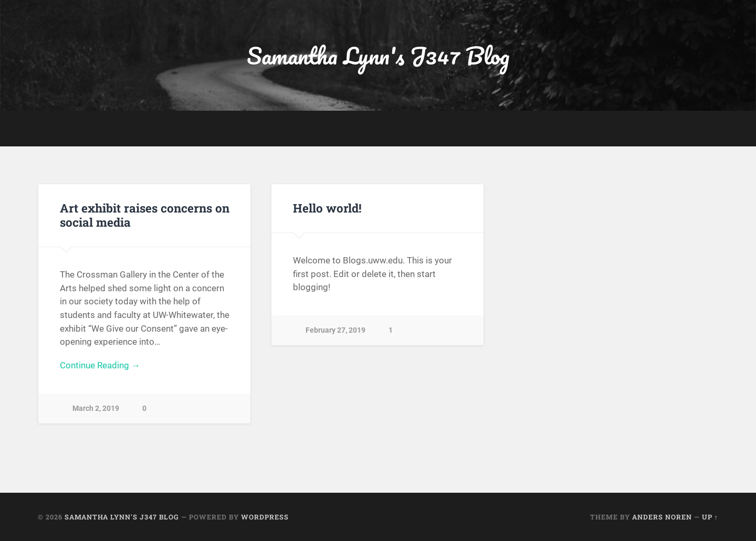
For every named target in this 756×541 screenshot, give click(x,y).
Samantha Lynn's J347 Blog (378, 55)
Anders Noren (662, 517)
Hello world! (327, 208)
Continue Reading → (100, 365)
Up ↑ (710, 517)
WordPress (265, 517)
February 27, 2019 (335, 330)
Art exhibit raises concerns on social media (145, 215)
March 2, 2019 (96, 409)
